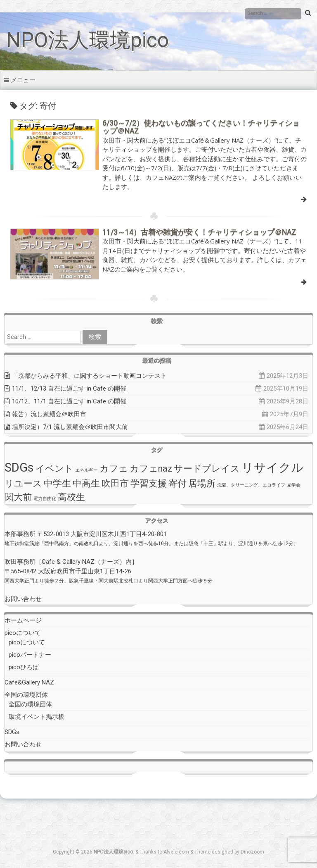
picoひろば (24, 667)
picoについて (23, 633)
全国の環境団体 (26, 695)
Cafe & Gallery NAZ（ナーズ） (84, 562)
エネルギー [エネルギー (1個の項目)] (86, 470)
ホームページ (23, 620)
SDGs (12, 732)
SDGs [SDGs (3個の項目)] (19, 467)
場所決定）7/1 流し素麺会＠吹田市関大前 (70, 427)
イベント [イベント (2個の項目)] (54, 469)
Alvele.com (176, 852)
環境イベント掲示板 (37, 717)
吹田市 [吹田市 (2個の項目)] (115, 483)
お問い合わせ (23, 599)
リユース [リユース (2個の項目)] (23, 483)
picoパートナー (30, 655)
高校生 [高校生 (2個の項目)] (71, 497)
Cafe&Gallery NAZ (29, 682)
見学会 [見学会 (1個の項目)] (294, 485)
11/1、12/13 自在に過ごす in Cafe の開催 (69, 389)
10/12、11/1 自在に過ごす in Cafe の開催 (69, 401)
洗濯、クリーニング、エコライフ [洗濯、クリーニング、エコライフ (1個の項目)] (251, 485)
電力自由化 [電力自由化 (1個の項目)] (45, 499)
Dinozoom (252, 852)
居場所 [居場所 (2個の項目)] (202, 483)
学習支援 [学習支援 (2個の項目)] (149, 483)
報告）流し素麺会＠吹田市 (49, 414)
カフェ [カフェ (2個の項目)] (114, 469)
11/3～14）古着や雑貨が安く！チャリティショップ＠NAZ (199, 232)
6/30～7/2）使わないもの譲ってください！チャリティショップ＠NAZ (201, 127)
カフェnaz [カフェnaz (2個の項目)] (151, 469)
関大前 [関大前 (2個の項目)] (18, 497)
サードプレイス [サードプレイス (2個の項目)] (207, 469)
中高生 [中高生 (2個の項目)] (86, 483)
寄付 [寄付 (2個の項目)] (177, 483)
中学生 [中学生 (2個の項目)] (57, 483)
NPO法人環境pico (88, 40)
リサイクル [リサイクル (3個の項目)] (272, 467)
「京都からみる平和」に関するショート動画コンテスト (89, 376)
